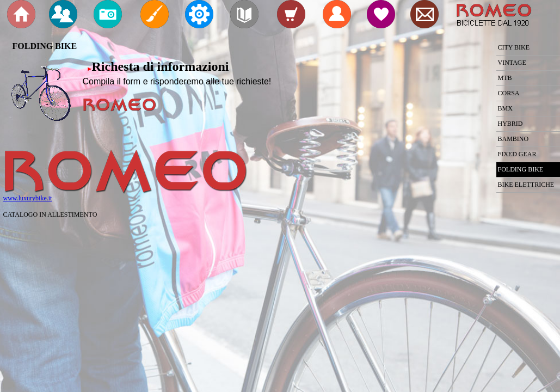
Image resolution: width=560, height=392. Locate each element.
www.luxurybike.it (28, 198)
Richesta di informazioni (161, 66)
